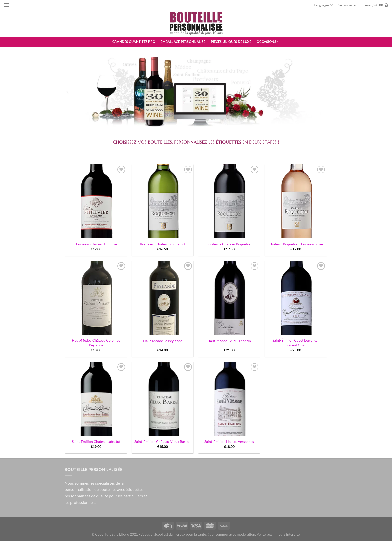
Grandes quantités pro (134, 42)
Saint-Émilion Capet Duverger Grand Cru (296, 343)
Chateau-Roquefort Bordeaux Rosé (296, 244)
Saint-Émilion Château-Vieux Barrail (163, 442)
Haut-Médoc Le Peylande (163, 341)
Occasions (268, 42)
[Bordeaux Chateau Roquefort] (229, 201)
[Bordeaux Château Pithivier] (96, 201)
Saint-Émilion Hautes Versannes (229, 442)
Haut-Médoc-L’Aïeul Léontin (229, 341)
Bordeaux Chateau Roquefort (229, 244)
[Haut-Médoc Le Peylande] (163, 298)
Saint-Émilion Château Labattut (96, 442)
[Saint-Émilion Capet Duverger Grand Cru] (296, 298)
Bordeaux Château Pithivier (96, 244)
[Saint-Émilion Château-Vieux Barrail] (163, 399)
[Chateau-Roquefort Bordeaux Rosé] (296, 201)
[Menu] (7, 5)
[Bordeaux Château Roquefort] (163, 201)
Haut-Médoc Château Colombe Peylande (96, 343)
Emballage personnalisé (183, 42)
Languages (323, 5)
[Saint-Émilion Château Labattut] (96, 399)
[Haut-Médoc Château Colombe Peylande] (96, 298)
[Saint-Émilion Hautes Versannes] (229, 399)
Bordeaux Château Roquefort (163, 244)
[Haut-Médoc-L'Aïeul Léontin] (229, 298)
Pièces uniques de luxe (231, 42)
